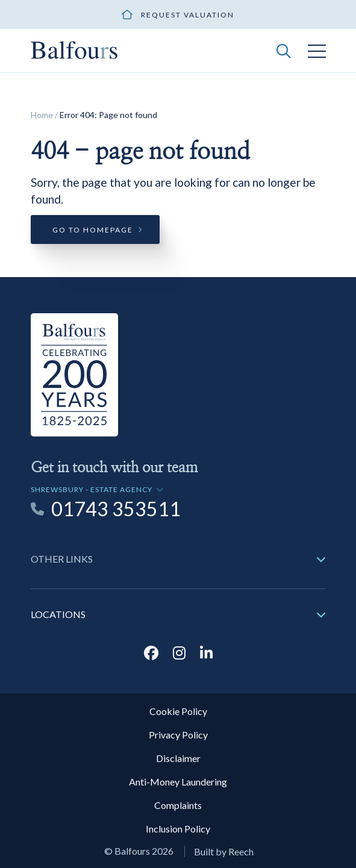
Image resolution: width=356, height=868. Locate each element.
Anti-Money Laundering (178, 782)
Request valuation (188, 15)
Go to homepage (93, 230)
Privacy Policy (178, 735)
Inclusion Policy (178, 829)
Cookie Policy (178, 711)
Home (42, 115)
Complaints (178, 805)
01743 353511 (116, 509)
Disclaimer (178, 758)
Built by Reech (224, 851)
